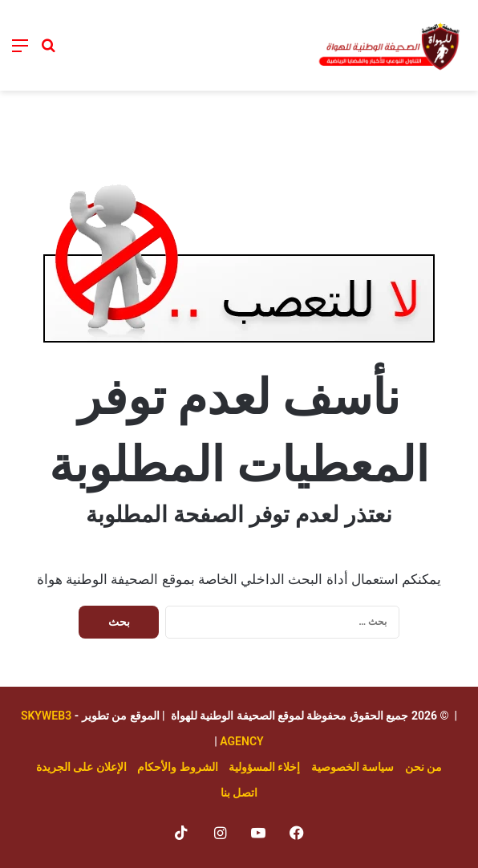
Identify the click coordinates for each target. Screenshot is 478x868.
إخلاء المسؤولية (264, 767)
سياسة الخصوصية (352, 767)
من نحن (423, 767)
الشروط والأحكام (177, 767)
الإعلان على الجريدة (81, 767)
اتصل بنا (239, 793)
